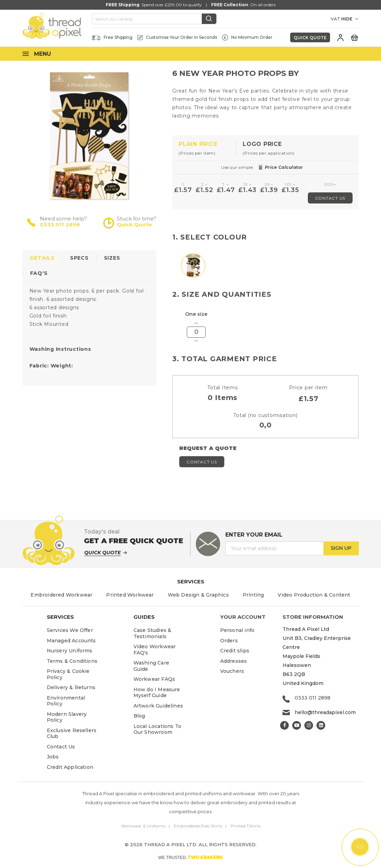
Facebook (284, 725)
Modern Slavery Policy (67, 717)
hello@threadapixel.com (325, 712)
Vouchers (232, 671)
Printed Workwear (130, 595)
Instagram (309, 725)
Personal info (237, 630)
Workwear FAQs (154, 679)
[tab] (204, 148)
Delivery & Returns (71, 687)
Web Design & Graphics (198, 595)
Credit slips (235, 651)
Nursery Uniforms (70, 651)
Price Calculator (284, 167)
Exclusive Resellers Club (72, 734)
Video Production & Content (314, 595)
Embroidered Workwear (61, 595)
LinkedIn (321, 725)
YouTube (297, 725)
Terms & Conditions (72, 661)
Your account (243, 617)
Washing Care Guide (151, 666)
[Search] (154, 19)
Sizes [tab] (112, 258)
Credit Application (70, 767)
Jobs (53, 757)
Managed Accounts (71, 641)
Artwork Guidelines (158, 706)
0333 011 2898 (60, 224)
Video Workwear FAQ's (155, 650)
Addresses (234, 661)
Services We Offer (70, 630)
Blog (139, 716)
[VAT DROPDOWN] (350, 19)
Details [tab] (42, 258)
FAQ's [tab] (39, 273)
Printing (253, 595)
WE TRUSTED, (191, 857)
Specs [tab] (79, 258)
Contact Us (330, 198)
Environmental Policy (66, 701)
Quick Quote (310, 38)
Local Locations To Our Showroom (158, 729)
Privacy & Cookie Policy (68, 674)
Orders (229, 641)
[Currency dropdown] (319, 19)
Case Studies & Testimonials (153, 633)
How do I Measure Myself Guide (157, 693)
